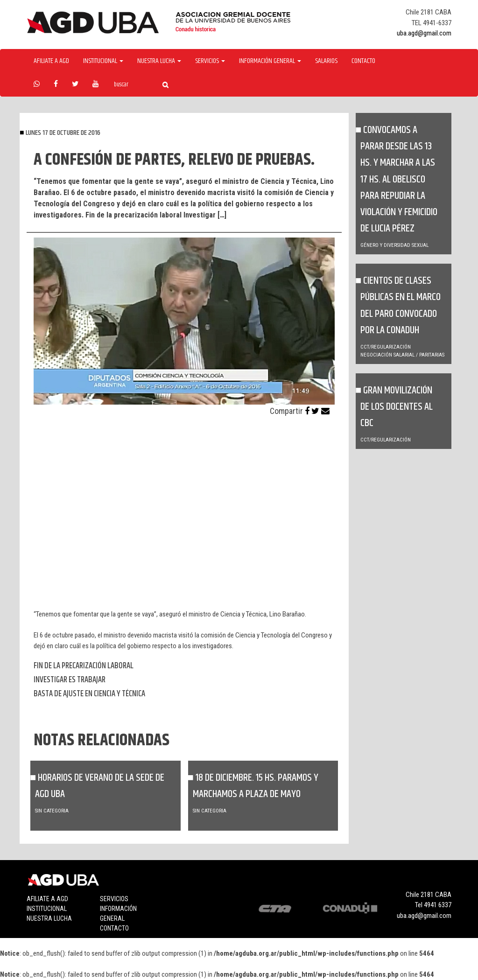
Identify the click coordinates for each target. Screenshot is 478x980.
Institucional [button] (103, 61)
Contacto (363, 61)
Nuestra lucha (49, 918)
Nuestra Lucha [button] (159, 61)
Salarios (326, 61)
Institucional (47, 909)
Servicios (114, 899)
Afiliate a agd (51, 61)
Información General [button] (270, 61)
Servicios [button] (210, 61)
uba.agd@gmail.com (424, 33)
